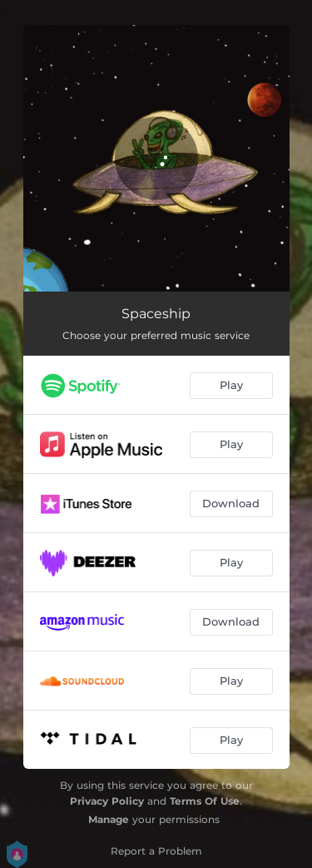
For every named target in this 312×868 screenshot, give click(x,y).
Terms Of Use (205, 801)
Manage (109, 819)
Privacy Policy (107, 801)
